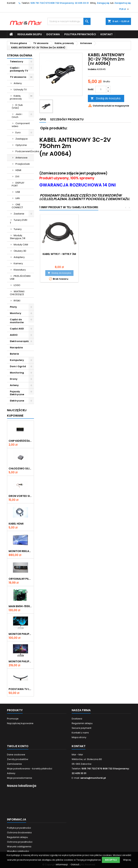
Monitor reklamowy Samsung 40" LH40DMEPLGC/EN (20, 551)
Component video (21, 125)
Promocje (13, 719)
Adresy (11, 773)
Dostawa (53, 34)
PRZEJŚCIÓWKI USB (20, 277)
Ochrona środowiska (19, 833)
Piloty (13, 307)
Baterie (14, 354)
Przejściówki (23, 164)
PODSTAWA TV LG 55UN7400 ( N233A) (20, 689)
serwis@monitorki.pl (93, 778)
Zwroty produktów (18, 759)
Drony (14, 379)
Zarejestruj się (123, 3)
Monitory (16, 313)
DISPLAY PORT (18, 184)
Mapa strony (79, 737)
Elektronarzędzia (21, 341)
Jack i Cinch (17, 116)
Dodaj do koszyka (105, 98)
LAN (18, 198)
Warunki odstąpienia (19, 847)
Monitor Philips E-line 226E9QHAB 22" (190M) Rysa (20, 634)
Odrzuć (75, 864)
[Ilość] (101, 89)
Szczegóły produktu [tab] (67, 119)
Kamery (18, 263)
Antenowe (21, 158)
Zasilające (22, 139)
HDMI (18, 170)
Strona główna (20, 55)
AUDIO (14, 335)
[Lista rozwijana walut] (124, 9)
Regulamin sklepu (30, 34)
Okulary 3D (20, 251)
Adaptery (19, 257)
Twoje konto (18, 746)
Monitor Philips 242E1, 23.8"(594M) (20, 661)
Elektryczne (17, 401)
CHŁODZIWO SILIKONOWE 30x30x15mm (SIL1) (20, 468)
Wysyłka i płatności (18, 851)
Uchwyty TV (20, 90)
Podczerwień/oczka (25, 151)
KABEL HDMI (16, 524)
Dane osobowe (16, 755)
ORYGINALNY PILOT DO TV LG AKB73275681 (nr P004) (20, 579)
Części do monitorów (17, 321)
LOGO (17, 285)
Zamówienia (14, 764)
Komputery (17, 360)
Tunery (18, 229)
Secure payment (81, 728)
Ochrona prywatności (20, 842)
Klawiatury (20, 270)
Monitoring (17, 373)
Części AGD (17, 329)
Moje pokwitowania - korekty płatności (30, 769)
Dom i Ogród (18, 366)
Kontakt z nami (80, 733)
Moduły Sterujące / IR (18, 237)
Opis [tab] (43, 119)
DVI (17, 176)
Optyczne (21, 145)
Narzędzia (16, 348)
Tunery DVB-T (19, 221)
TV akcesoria (18, 77)
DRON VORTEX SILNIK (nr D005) (20, 496)
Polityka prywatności (80, 34)
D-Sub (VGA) (17, 106)
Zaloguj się (103, 3)
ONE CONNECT (17, 206)
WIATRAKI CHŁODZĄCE (17, 293)
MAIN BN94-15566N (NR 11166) (20, 606)
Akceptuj (111, 860)
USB (18, 192)
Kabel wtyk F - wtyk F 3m (59, 254)
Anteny (18, 83)
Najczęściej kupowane (20, 723)
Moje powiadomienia (19, 778)
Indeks (92, 69)
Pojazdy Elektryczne (17, 393)
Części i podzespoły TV (19, 69)
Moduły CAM (21, 245)
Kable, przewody (16, 97)
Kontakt (11, 3)
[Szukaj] (69, 21)
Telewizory (17, 62)
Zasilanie (19, 214)
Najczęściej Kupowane (17, 413)
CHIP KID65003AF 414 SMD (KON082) (20, 441)
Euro (18, 132)
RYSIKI (17, 301)
